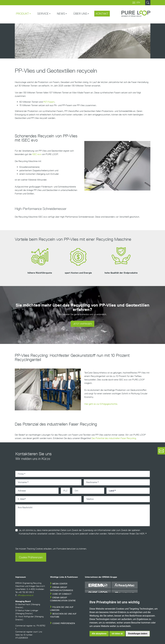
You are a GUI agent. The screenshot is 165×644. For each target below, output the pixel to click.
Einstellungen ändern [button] (138, 634)
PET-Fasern (49, 102)
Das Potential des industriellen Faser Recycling (114, 438)
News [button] (61, 14)
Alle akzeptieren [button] (99, 634)
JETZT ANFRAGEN (82, 324)
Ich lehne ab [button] (117, 634)
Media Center (60, 584)
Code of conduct (62, 594)
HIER (142, 534)
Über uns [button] (80, 14)
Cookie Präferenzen (31, 557)
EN (138, 2)
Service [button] (43, 14)
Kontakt (102, 14)
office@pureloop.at (25, 595)
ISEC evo (37, 154)
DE (134, 2)
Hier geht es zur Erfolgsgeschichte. (101, 404)
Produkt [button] (22, 14)
